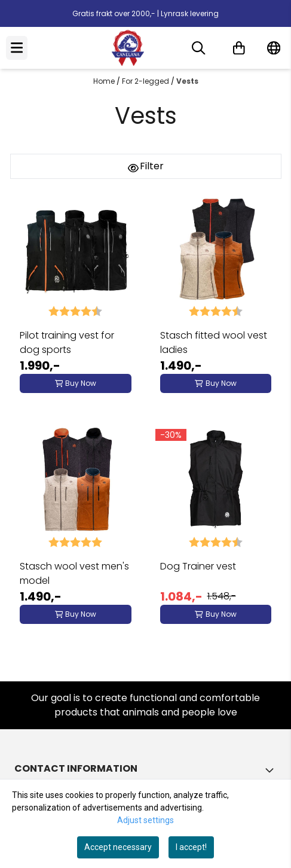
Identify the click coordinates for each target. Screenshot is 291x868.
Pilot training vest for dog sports (67, 342)
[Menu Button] (17, 48)
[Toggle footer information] (272, 770)
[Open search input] (198, 48)
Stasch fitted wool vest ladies (214, 342)
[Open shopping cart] (239, 48)
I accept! (191, 847)
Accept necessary (118, 847)
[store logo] (128, 48)
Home (105, 81)
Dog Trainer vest (198, 566)
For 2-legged (146, 81)
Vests (187, 81)
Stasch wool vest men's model (74, 573)
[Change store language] (274, 48)
